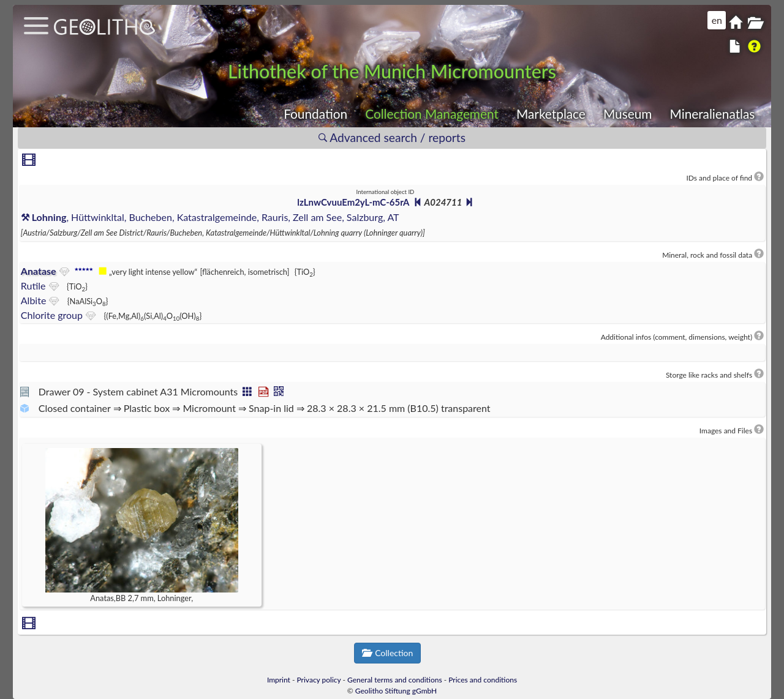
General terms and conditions (395, 680)
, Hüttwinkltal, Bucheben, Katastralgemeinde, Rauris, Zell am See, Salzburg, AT (210, 217)
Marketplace (551, 114)
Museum (628, 114)
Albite (34, 300)
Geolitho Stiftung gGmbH (396, 691)
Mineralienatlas (712, 114)
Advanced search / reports (392, 137)
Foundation (315, 114)
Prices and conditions (483, 680)
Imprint (279, 680)
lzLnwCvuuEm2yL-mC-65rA (353, 202)
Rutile (33, 286)
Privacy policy (319, 680)
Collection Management (432, 114)
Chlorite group (52, 315)
